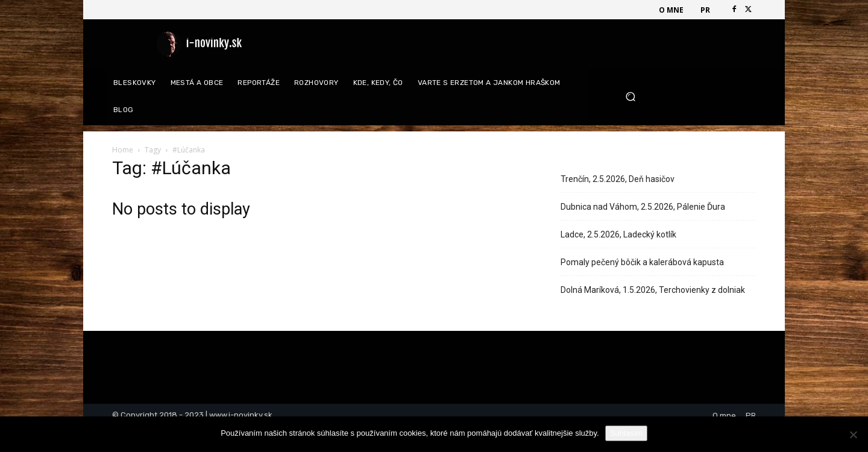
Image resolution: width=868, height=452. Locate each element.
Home (123, 150)
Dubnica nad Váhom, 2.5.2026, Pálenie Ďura (643, 207)
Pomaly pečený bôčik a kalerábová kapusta (642, 262)
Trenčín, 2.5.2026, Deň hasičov (618, 179)
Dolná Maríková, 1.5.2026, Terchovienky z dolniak (653, 290)
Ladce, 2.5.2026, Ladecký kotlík (618, 234)
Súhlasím (626, 433)
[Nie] (853, 435)
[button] (686, 97)
